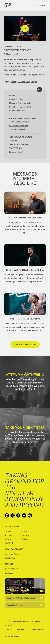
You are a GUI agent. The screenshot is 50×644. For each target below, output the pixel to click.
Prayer (34, 82)
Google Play (10, 558)
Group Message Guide (19, 126)
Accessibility (37, 629)
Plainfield (25, 539)
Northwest (9, 535)
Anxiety (14, 82)
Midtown (8, 539)
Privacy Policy (21, 629)
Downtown (25, 535)
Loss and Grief (24, 82)
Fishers (24, 531)
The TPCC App (16, 148)
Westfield (9, 543)
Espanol (26, 122)
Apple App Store (12, 554)
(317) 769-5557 (11, 569)
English (18, 122)
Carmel (8, 531)
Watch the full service (19, 144)
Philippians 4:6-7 (11, 54)
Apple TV (13, 140)
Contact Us (9, 573)
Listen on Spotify (16, 152)
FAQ (9, 629)
